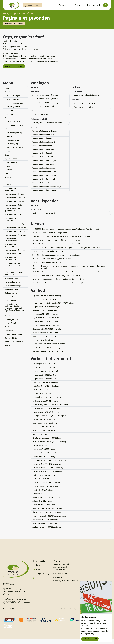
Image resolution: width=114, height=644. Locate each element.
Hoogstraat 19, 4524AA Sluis (43, 394)
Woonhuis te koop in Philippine (44, 172)
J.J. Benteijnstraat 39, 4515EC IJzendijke (47, 401)
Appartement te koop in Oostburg (45, 103)
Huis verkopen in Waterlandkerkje (11, 258)
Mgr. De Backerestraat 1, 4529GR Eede (47, 438)
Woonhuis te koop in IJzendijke (44, 161)
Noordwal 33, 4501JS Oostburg (44, 457)
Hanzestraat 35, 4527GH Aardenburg (46, 314)
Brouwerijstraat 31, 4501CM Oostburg (46, 348)
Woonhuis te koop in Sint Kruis (44, 179)
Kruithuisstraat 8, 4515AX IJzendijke (46, 325)
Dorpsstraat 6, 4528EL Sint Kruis (45, 375)
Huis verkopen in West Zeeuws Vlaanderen (13, 264)
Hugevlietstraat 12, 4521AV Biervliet (45, 318)
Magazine (8, 177)
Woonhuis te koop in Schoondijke (45, 175)
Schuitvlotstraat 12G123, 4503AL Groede (47, 509)
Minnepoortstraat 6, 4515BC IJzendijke (47, 329)
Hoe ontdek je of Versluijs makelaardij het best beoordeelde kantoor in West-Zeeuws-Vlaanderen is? (15, 308)
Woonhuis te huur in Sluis (83, 107)
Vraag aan (10, 151)
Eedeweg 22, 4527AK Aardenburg (45, 310)
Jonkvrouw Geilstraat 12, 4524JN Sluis (46, 408)
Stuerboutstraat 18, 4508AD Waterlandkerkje (49, 516)
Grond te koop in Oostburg (43, 114)
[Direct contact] (32, 5)
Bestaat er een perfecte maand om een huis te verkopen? (59, 279)
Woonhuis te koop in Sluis (42, 183)
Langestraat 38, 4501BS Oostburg (45, 427)
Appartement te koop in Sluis (43, 106)
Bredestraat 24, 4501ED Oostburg (45, 299)
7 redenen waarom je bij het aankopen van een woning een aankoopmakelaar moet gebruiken (69, 267)
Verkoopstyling (12, 144)
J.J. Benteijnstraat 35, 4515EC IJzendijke (47, 397)
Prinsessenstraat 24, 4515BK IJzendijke (47, 483)
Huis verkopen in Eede (13, 205)
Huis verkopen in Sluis (13, 254)
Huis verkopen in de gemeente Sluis (12, 210)
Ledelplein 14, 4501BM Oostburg (44, 431)
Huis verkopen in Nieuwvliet (15, 228)
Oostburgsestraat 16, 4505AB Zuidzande (47, 333)
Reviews (8, 181)
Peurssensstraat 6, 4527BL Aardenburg (47, 471)
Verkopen (10, 129)
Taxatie (9, 136)
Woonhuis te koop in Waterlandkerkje (47, 187)
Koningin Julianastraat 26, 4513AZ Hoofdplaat (49, 416)
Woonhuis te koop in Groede (43, 150)
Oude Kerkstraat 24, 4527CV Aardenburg (48, 340)
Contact (9, 170)
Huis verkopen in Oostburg (15, 231)
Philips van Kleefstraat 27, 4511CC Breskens (49, 344)
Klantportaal (10, 185)
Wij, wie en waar (11, 159)
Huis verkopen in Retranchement (11, 240)
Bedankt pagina (11, 293)
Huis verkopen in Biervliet (15, 194)
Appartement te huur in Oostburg (86, 95)
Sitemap (8, 345)
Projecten (10, 110)
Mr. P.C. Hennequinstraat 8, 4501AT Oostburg (49, 442)
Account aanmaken (90, 639)
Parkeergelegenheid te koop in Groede (47, 123)
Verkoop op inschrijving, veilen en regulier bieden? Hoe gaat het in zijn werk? (66, 248)
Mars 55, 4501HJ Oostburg (42, 434)
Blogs (7, 155)
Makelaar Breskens (12, 297)
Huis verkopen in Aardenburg (11, 189)
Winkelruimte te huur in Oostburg (45, 213)
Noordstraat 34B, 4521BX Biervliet (45, 453)
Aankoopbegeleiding (14, 133)
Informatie (9, 331)
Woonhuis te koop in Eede (42, 146)
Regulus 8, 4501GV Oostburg (43, 490)
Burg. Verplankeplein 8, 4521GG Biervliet (47, 371)
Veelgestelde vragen (14, 334)
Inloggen (8, 174)
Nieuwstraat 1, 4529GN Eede (43, 445)
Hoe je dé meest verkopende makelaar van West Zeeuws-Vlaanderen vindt (66, 229)
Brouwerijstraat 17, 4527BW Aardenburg (47, 368)
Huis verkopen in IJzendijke (15, 224)
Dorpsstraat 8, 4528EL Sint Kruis (45, 379)
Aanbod (8, 92)
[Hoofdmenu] (105, 5)
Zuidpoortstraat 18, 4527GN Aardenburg (47, 527)
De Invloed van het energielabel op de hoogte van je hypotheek (61, 236)
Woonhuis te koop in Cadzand (44, 142)
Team (8, 166)
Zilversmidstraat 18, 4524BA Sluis (45, 523)
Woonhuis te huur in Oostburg (85, 103)
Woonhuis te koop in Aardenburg (45, 131)
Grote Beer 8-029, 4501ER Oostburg (46, 386)
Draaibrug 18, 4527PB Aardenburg (45, 382)
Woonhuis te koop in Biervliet (43, 135)
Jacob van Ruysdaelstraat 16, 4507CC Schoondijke (51, 405)
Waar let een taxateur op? (47, 262)
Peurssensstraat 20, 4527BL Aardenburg (48, 468)
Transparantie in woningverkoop (50, 233)
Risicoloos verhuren (14, 140)
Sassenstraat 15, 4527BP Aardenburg (46, 497)
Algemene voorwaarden (14, 342)
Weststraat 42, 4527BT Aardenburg (45, 520)
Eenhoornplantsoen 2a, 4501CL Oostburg (48, 351)
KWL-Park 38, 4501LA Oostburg (44, 420)
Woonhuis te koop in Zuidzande (44, 190)
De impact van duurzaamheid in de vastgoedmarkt (56, 255)
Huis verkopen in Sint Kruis (15, 250)
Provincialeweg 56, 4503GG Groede (45, 486)
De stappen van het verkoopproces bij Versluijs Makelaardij (60, 244)
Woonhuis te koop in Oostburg (44, 168)
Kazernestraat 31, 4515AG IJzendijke (46, 322)
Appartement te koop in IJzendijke (45, 99)
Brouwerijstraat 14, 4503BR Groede (45, 364)
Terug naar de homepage (14, 23)
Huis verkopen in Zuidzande (15, 269)
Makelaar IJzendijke (12, 282)
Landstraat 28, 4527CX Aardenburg (45, 423)
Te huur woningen (13, 99)
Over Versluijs (12, 162)
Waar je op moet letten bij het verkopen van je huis (57, 240)
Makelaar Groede (11, 289)
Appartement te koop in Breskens (45, 95)
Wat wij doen (10, 118)
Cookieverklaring (11, 338)
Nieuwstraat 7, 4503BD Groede (44, 449)
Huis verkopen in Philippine (15, 235)
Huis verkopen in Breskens (15, 198)
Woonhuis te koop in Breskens (44, 138)
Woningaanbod (12, 320)
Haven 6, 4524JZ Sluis (40, 390)
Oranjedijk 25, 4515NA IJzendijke (44, 336)
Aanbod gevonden (13, 107)
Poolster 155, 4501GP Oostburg (44, 479)
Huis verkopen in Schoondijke (11, 245)
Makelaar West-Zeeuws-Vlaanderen (14, 274)
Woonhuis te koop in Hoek (42, 153)
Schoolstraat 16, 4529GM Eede (44, 505)
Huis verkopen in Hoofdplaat (11, 219)
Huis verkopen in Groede (14, 215)
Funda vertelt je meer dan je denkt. (50, 251)
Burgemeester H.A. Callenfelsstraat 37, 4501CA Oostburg (53, 303)
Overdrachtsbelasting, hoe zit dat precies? (53, 259)
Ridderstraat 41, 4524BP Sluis (43, 494)
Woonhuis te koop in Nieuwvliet (44, 164)
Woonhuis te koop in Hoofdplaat (45, 157)
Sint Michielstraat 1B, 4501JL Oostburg (47, 512)
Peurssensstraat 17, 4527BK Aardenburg (47, 464)
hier (34, 61)
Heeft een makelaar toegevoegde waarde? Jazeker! (56, 276)
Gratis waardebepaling (15, 125)
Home (7, 88)
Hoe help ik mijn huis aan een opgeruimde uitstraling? (58, 283)
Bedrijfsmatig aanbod (15, 103)
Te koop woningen (13, 96)
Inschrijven (9, 114)
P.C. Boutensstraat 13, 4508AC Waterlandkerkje (50, 460)
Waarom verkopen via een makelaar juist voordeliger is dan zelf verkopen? (65, 272)
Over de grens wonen (15, 147)
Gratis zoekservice (13, 122)
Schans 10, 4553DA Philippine (43, 501)
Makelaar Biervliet (12, 301)
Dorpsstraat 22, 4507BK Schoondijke (46, 307)
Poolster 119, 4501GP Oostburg (44, 475)
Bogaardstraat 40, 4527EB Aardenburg (47, 296)
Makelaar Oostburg (12, 278)
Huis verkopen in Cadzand (15, 201)
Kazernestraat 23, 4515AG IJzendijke (46, 412)
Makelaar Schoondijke (13, 286)
